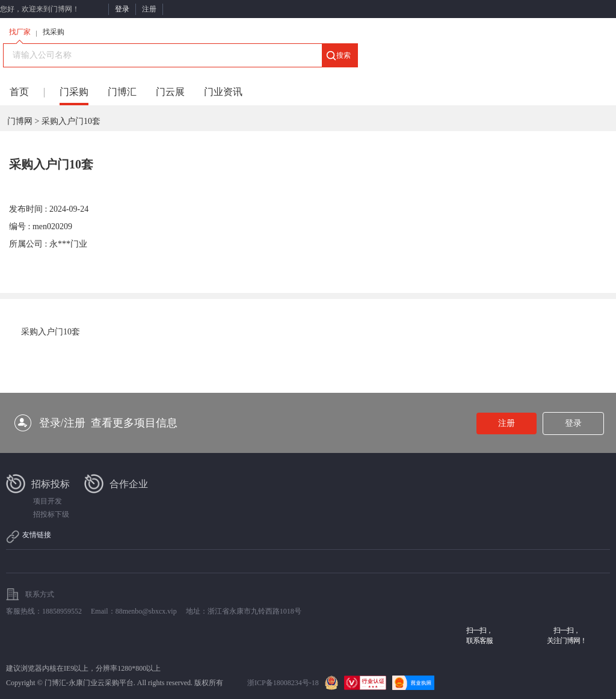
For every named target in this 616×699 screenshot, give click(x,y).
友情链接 (37, 535)
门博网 (20, 121)
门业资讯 (223, 92)
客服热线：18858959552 (44, 611)
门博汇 (122, 92)
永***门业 (68, 244)
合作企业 (129, 484)
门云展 (170, 92)
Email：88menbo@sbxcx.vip (134, 611)
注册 (149, 9)
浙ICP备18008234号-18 (283, 683)
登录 (122, 9)
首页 (19, 92)
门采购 (74, 92)
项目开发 (48, 501)
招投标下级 (51, 514)
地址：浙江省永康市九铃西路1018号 (244, 611)
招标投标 (51, 484)
